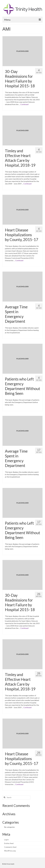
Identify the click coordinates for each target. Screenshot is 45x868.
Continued (24, 104)
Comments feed (10, 847)
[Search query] (16, 797)
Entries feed (9, 843)
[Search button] (4, 797)
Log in (6, 840)
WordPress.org (10, 851)
